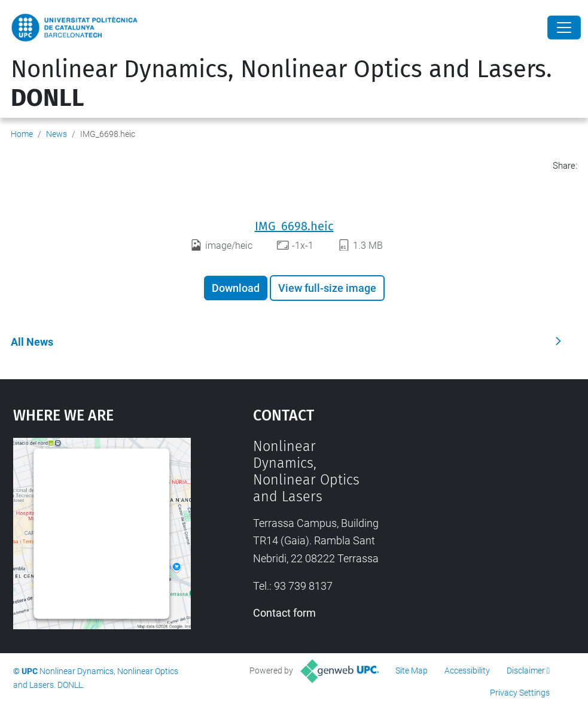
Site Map (412, 671)
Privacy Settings (520, 693)
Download (236, 288)
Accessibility (467, 671)
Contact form (284, 613)
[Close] (564, 28)
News (57, 134)
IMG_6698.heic (294, 226)
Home (22, 134)
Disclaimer (526, 671)
